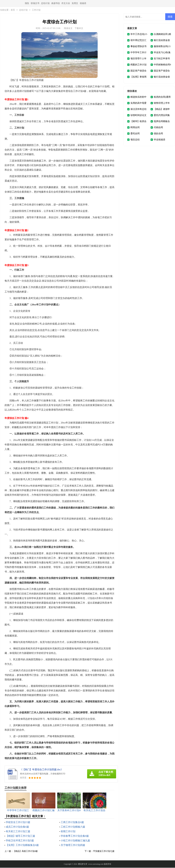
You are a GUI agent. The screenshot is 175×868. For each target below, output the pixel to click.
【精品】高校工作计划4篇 (25, 851)
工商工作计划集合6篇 (72, 823)
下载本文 (79, 29)
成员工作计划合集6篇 (17, 827)
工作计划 (36, 10)
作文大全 (66, 3)
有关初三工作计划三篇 (18, 832)
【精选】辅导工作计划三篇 (20, 836)
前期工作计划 (68, 832)
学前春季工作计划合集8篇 (75, 836)
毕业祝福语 (160, 140)
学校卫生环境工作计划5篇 (20, 841)
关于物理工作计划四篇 (73, 845)
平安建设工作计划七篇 (104, 851)
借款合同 (158, 134)
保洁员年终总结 (138, 109)
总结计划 (45, 3)
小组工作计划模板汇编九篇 (75, 841)
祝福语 (83, 3)
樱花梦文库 (83, 864)
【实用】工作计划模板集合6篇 (22, 845)
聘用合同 (135, 128)
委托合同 (135, 134)
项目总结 (135, 140)
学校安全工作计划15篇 (18, 823)
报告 (27, 3)
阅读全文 (68, 29)
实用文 (75, 3)
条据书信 (56, 3)
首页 (13, 10)
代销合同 (158, 128)
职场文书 (35, 3)
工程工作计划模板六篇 (73, 827)
